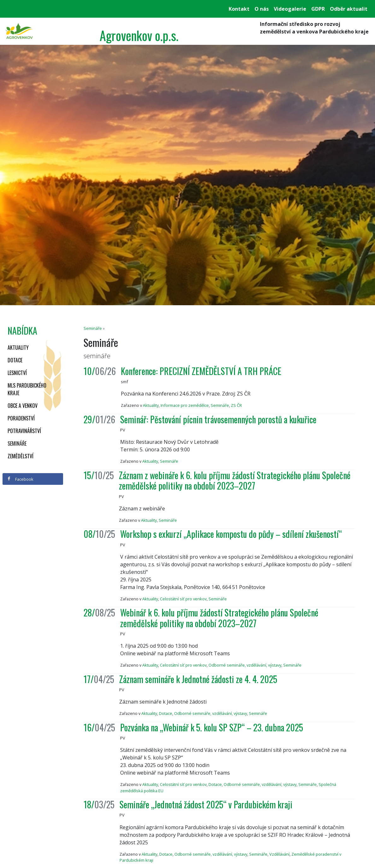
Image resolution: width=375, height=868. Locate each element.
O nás (262, 9)
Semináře (17, 443)
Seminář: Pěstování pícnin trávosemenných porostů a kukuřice (218, 419)
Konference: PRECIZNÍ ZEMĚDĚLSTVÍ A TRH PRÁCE (201, 371)
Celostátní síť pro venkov (183, 599)
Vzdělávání (279, 854)
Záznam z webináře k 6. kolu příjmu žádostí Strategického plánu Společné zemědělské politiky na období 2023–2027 (235, 481)
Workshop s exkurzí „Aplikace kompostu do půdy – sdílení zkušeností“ (231, 534)
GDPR (318, 9)
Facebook (20, 479)
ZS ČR (236, 405)
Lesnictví (17, 373)
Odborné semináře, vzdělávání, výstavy (245, 665)
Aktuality (18, 348)
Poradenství (21, 418)
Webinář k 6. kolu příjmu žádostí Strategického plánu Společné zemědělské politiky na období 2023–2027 (219, 618)
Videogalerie (290, 9)
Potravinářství (24, 431)
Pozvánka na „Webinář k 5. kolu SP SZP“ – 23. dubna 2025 (212, 727)
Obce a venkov (23, 406)
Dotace (15, 360)
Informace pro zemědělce (185, 405)
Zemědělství (21, 456)
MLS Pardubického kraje (27, 389)
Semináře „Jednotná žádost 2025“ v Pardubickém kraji (206, 804)
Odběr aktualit (349, 9)
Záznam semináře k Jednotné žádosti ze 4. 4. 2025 (198, 679)
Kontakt (239, 9)
